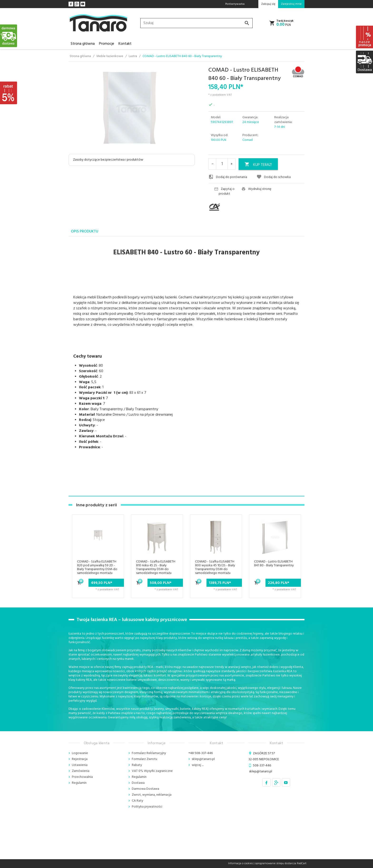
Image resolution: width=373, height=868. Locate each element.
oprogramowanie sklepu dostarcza (276, 863)
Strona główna (83, 44)
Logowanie (80, 753)
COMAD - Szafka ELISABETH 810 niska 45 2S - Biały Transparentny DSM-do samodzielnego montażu (156, 567)
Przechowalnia (82, 777)
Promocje (107, 44)
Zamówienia (81, 771)
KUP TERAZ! (258, 165)
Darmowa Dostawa (145, 789)
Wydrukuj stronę (256, 189)
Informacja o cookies (240, 863)
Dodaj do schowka (274, 177)
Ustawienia (80, 765)
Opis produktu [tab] (85, 232)
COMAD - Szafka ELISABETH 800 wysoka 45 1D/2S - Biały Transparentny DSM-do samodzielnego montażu (215, 567)
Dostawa (138, 783)
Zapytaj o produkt (224, 192)
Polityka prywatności (147, 807)
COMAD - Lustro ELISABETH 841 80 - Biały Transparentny (274, 564)
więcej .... (198, 765)
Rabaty (137, 765)
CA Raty (137, 801)
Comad (248, 140)
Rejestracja (80, 759)
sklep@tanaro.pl (203, 759)
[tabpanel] (186, 366)
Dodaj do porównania (228, 177)
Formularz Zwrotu (145, 759)
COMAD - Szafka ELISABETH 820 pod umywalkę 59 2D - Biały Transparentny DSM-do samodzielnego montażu (97, 567)
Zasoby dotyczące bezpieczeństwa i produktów (108, 160)
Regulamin (79, 783)
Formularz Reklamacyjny (149, 753)
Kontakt (125, 44)
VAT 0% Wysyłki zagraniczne (152, 771)
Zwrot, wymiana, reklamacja (152, 795)
